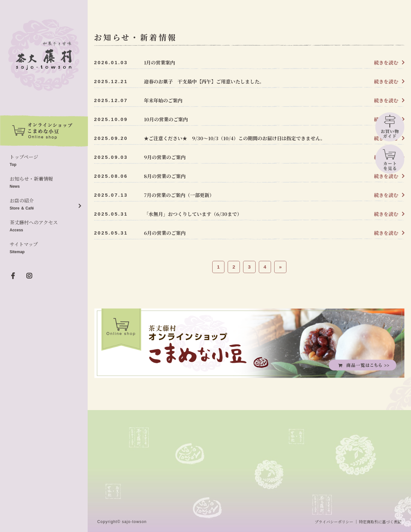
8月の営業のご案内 (165, 176)
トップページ (44, 161)
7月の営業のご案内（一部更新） (179, 195)
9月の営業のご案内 (165, 157)
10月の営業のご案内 (166, 119)
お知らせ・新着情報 (44, 183)
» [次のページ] (280, 267)
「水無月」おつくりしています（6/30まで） (193, 214)
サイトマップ (44, 248)
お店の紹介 (44, 205)
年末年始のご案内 (163, 100)
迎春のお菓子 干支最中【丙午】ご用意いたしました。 (204, 81)
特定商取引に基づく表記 (380, 522)
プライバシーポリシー (334, 522)
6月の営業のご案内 (165, 233)
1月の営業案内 (159, 62)
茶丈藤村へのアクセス (44, 226)
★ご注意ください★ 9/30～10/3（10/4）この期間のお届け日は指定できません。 (235, 138)
